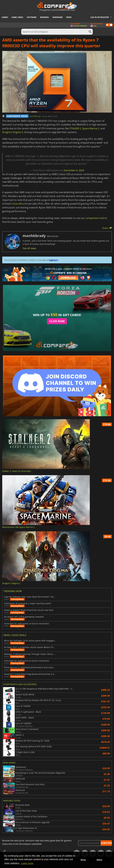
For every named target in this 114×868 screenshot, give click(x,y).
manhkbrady (35, 116)
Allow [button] (99, 860)
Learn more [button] (27, 863)
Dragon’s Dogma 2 (13, 132)
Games (5, 17)
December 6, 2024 (74, 170)
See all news (29, 248)
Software (32, 17)
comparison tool (95, 218)
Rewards (44, 17)
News (69, 17)
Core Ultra (18, 204)
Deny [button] (83, 860)
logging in (53, 260)
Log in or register (100, 17)
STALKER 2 (75, 128)
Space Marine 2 (91, 128)
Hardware (58, 17)
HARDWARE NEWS (17, 116)
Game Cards (17, 17)
